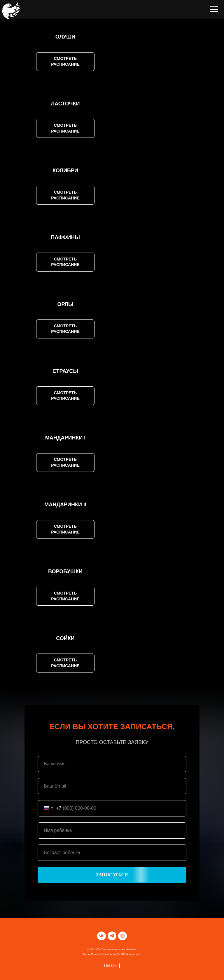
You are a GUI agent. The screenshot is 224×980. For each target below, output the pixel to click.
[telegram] (112, 936)
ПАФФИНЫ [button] (65, 237)
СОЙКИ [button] (65, 638)
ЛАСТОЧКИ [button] (65, 104)
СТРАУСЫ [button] (65, 371)
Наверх (112, 966)
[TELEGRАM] (123, 936)
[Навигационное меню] (214, 9)
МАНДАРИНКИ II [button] (65, 505)
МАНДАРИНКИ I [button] (65, 438)
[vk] (101, 936)
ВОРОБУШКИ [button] (65, 571)
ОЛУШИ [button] (65, 37)
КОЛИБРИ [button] (65, 171)
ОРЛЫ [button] (65, 304)
